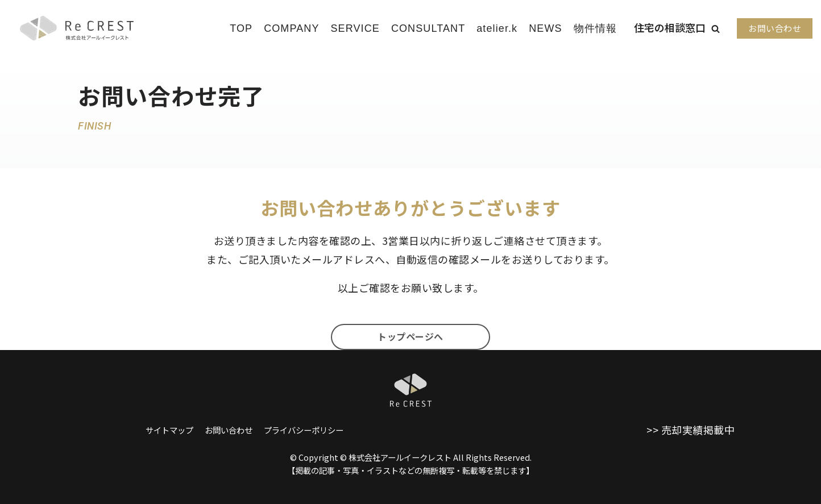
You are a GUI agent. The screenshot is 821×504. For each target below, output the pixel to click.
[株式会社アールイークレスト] (77, 28)
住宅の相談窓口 (670, 27)
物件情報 (595, 28)
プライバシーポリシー (304, 430)
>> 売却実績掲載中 (691, 430)
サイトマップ (169, 430)
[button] (716, 29)
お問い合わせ (775, 28)
